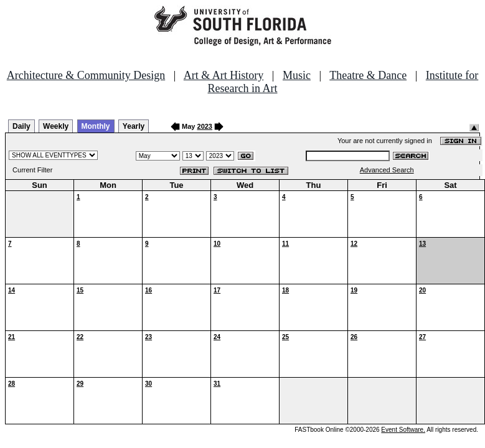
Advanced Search (387, 170)
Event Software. (403, 430)
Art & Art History (224, 75)
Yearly (134, 126)
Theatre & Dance (368, 75)
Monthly (96, 126)
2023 (205, 126)
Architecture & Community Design (86, 75)
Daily (21, 126)
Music (297, 75)
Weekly (56, 126)
